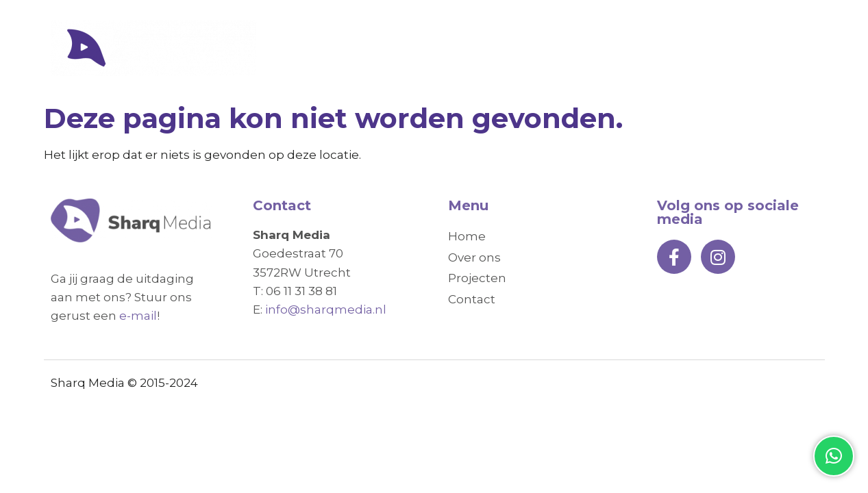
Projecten (687, 49)
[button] (834, 456)
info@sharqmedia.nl (326, 309)
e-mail (138, 316)
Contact (778, 49)
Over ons (595, 49)
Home (514, 49)
